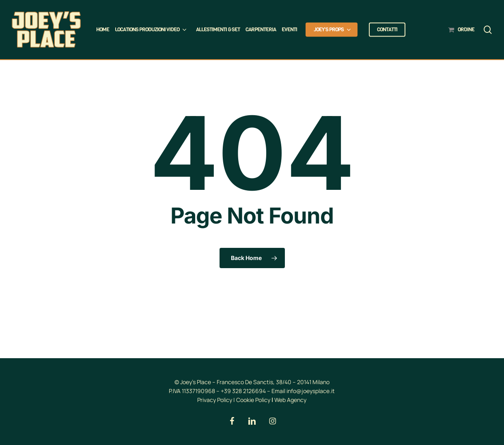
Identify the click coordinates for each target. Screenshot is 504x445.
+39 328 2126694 (243, 391)
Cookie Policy (253, 400)
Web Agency (290, 400)
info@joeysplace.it (311, 391)
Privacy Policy (215, 400)
